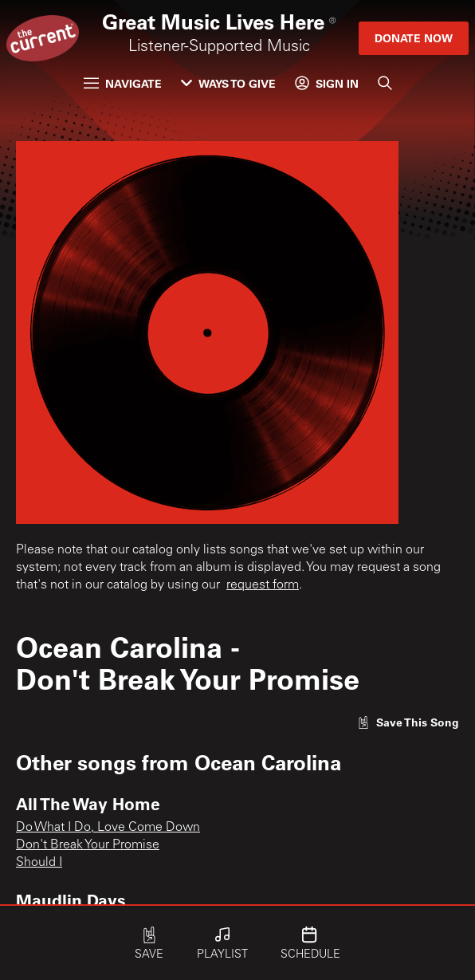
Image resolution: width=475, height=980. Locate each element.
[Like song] (408, 722)
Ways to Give (228, 83)
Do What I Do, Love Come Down (108, 828)
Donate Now (414, 38)
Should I (39, 863)
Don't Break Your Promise (88, 845)
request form (263, 585)
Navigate (123, 83)
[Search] (385, 83)
